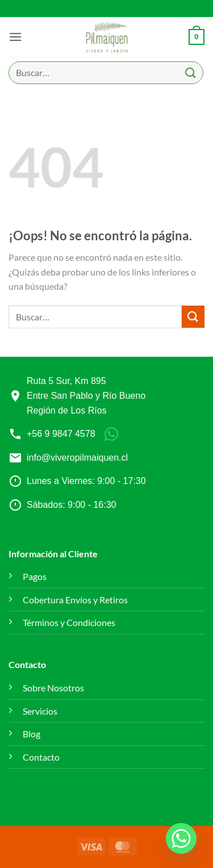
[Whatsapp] (181, 838)
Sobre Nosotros (53, 688)
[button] (15, 37)
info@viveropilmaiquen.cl (77, 458)
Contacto (41, 757)
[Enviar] (191, 72)
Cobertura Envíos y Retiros (75, 600)
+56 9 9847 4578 (61, 434)
